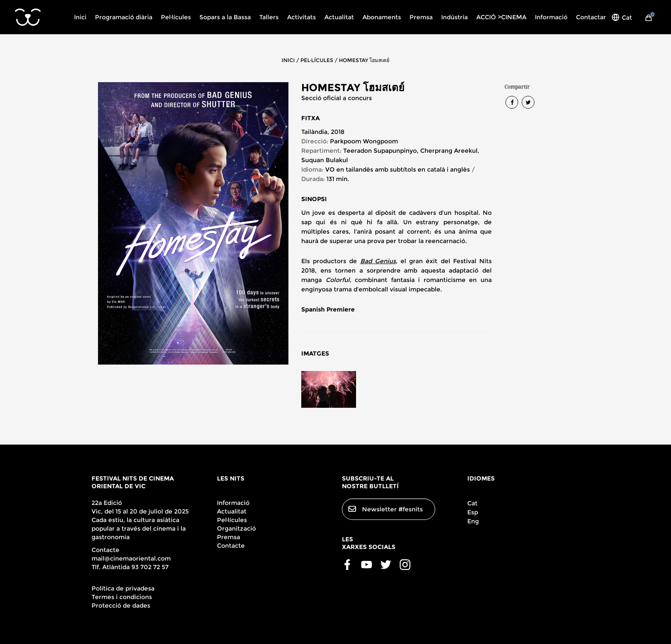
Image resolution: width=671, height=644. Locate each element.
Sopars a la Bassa (225, 17)
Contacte (231, 546)
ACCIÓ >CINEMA (501, 17)
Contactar (591, 17)
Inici (80, 17)
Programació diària (124, 17)
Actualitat (339, 17)
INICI (288, 60)
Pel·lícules (176, 17)
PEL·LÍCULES (317, 60)
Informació (551, 17)
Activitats (301, 17)
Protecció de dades (121, 605)
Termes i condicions (122, 597)
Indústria (454, 17)
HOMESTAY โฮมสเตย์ (364, 60)
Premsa (421, 17)
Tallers (269, 17)
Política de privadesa (123, 588)
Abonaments (382, 17)
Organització (236, 528)
